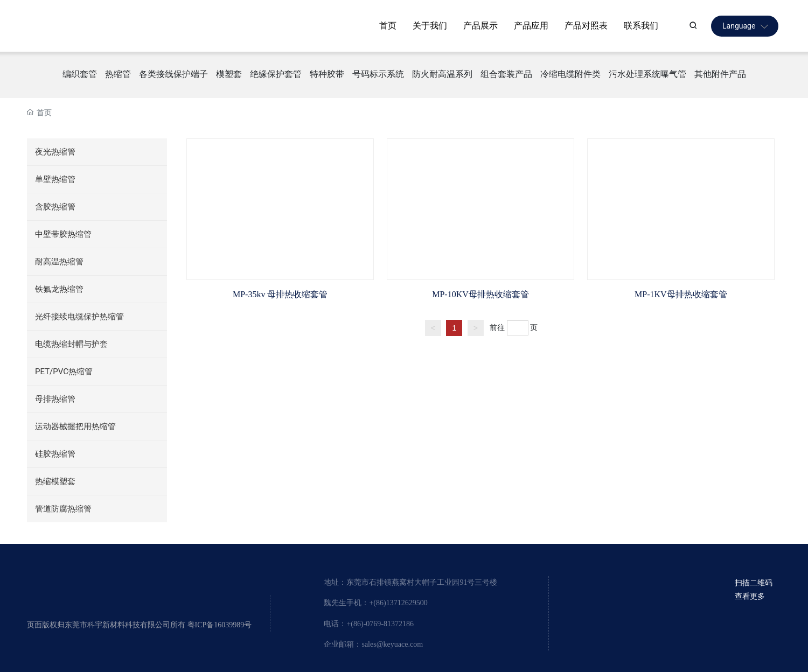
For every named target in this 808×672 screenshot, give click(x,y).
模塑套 (229, 74)
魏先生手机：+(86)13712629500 (375, 603)
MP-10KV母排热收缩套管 (480, 294)
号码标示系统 (378, 74)
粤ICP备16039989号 (220, 625)
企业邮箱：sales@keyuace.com (373, 644)
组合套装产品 (506, 74)
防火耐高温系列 (442, 74)
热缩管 (118, 74)
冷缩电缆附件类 (570, 74)
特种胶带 (327, 74)
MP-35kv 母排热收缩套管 (280, 294)
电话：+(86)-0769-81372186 (369, 624)
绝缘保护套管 (276, 74)
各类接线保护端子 (173, 74)
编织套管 (80, 74)
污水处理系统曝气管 (647, 74)
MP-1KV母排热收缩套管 (681, 294)
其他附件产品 (720, 74)
